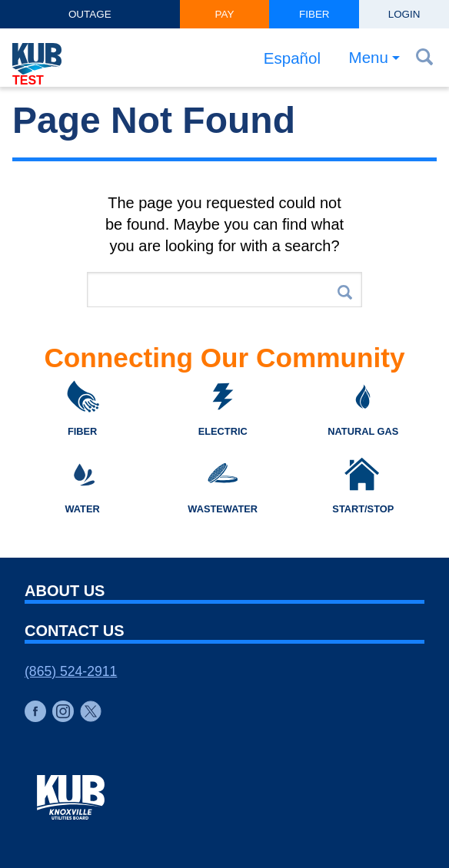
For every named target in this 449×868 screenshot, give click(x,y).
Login (404, 14)
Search (345, 292)
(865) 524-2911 (71, 671)
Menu (368, 58)
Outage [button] (90, 14)
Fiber (314, 14)
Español (291, 58)
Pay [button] (225, 14)
